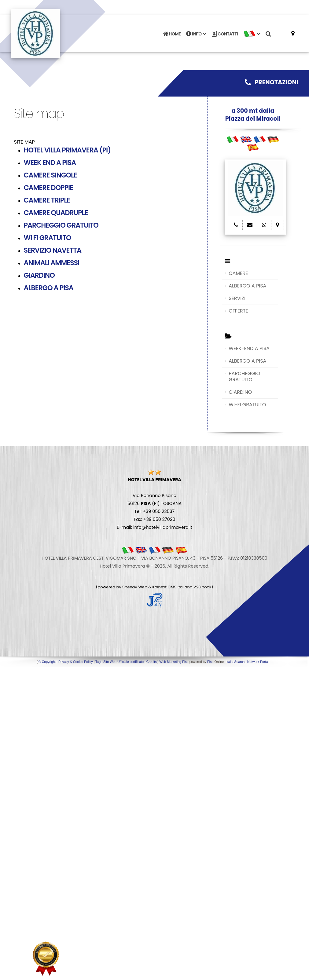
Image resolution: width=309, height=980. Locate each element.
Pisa (210, 662)
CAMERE (238, 273)
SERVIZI (237, 298)
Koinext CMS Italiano (173, 587)
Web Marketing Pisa (174, 662)
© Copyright (47, 662)
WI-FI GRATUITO (247, 405)
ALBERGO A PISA (247, 286)
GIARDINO (240, 392)
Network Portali (258, 662)
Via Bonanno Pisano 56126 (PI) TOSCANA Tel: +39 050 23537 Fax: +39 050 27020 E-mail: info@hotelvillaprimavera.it (154, 503)
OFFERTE (238, 311)
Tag (98, 662)
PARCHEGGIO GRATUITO (244, 377)
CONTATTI (225, 33)
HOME (172, 33)
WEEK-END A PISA (249, 348)
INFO (196, 33)
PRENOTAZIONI (271, 82)
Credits (152, 662)
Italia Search (235, 662)
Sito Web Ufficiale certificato (123, 662)
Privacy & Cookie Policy (76, 662)
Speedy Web (135, 587)
